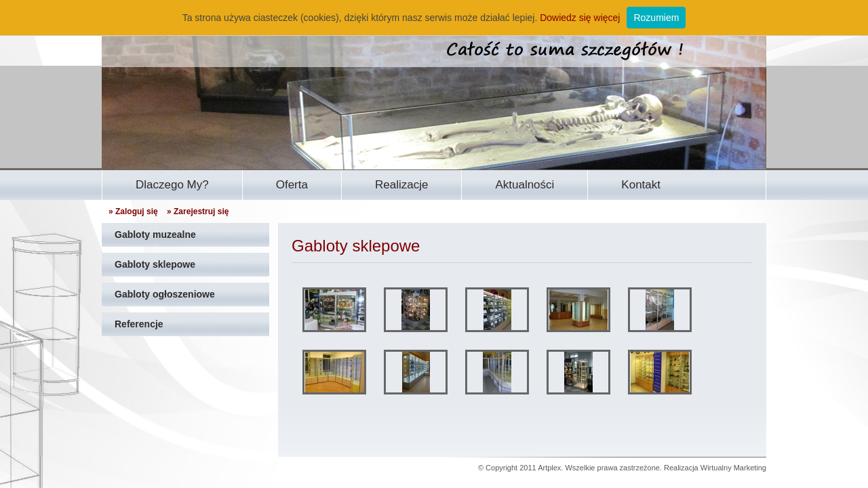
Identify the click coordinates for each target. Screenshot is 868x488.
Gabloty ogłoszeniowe (165, 294)
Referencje (139, 324)
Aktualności (525, 185)
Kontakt (641, 185)
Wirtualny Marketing (733, 468)
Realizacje (401, 185)
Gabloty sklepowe (155, 264)
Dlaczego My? (172, 185)
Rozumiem (656, 18)
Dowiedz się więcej (580, 18)
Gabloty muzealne (155, 235)
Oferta (292, 185)
